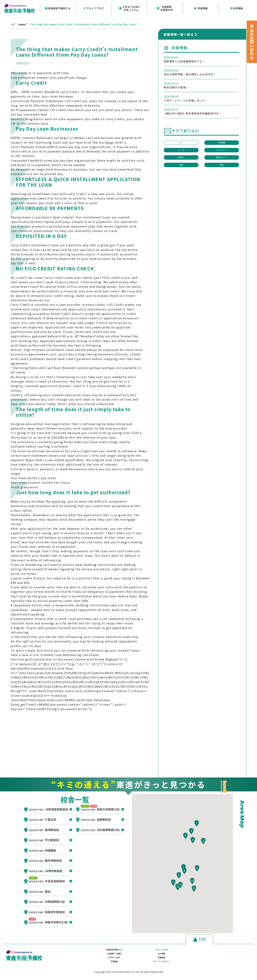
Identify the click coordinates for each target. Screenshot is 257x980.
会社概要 (223, 952)
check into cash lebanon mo (33, 322)
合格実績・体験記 (185, 952)
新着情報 (201, 8)
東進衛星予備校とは (58, 8)
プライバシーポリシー (223, 959)
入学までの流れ (110, 959)
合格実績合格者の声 (165, 8)
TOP (13, 23)
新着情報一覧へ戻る (179, 34)
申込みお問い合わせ (252, 42)
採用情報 (236, 8)
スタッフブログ (94, 8)
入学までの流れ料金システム (129, 8)
